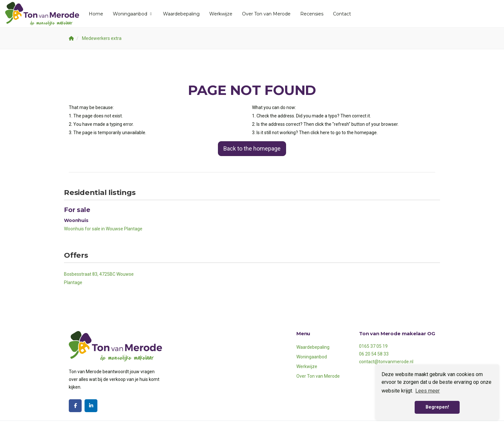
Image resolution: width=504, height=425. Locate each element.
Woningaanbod (133, 14)
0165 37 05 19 (373, 346)
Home (96, 14)
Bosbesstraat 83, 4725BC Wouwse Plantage (99, 278)
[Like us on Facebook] (75, 406)
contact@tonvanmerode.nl (386, 362)
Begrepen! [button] (437, 407)
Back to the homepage (252, 148)
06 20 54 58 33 (374, 354)
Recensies (312, 14)
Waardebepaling (181, 14)
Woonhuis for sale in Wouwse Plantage (103, 229)
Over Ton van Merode (266, 14)
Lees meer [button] (428, 391)
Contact (342, 14)
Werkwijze (221, 14)
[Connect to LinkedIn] (91, 406)
